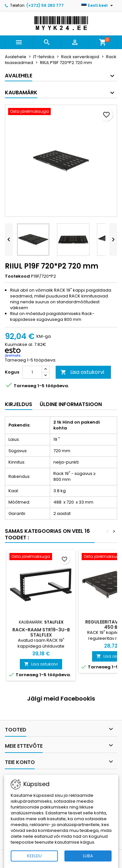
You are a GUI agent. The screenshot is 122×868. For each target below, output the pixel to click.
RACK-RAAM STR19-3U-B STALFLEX (41, 632)
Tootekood (17, 276)
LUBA (88, 856)
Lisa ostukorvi (82, 372)
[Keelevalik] (98, 6)
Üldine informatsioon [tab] (71, 404)
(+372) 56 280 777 (45, 5)
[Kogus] (32, 372)
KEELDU (34, 856)
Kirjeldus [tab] (19, 404)
